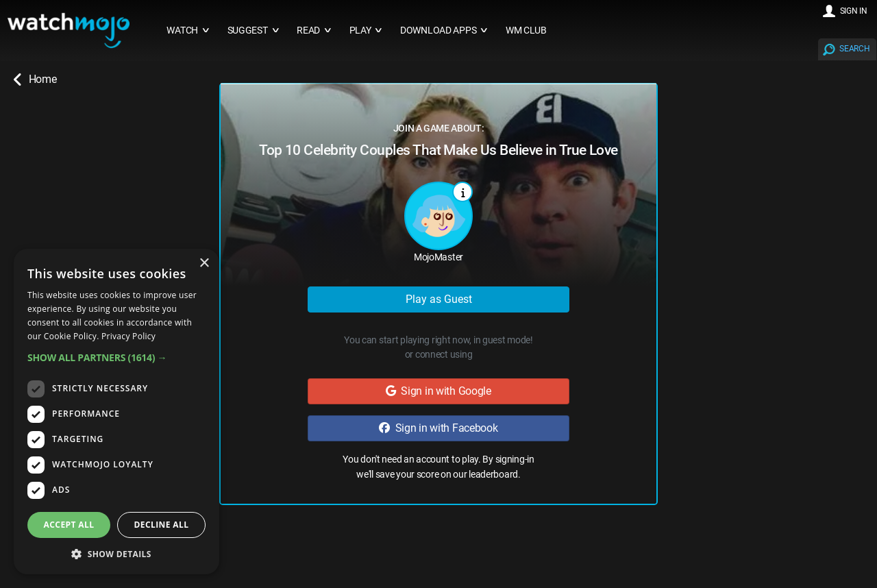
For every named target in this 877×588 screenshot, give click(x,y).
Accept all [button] (69, 525)
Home (35, 79)
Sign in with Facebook (438, 428)
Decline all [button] (162, 525)
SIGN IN (854, 11)
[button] (116, 357)
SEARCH (854, 49)
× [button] (204, 264)
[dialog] (116, 412)
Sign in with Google (438, 391)
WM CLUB (526, 30)
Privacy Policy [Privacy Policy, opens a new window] (128, 336)
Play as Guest (439, 299)
